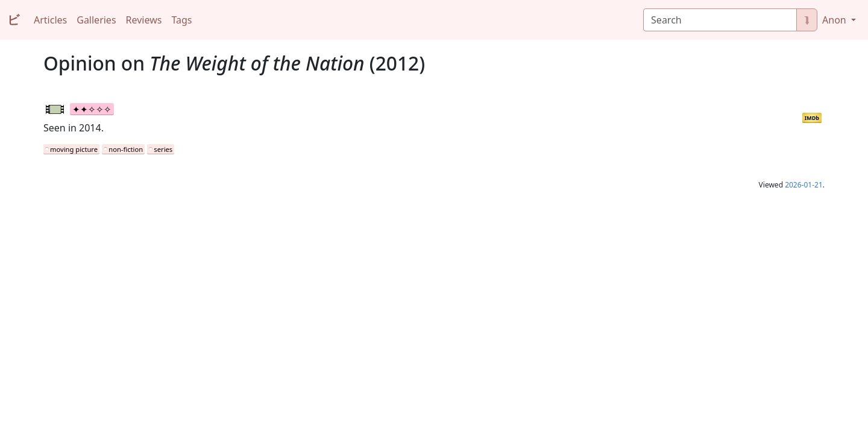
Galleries (96, 20)
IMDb (812, 118)
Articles (50, 20)
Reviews (144, 20)
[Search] (720, 20)
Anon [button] (835, 20)
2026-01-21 (804, 185)
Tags (181, 20)
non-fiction (126, 149)
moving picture (74, 149)
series (163, 149)
